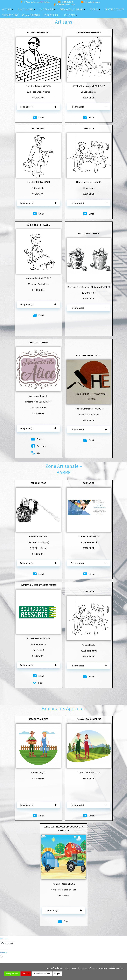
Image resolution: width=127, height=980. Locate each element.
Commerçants (31, 15)
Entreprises (52, 15)
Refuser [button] (26, 974)
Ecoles (95, 9)
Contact (71, 15)
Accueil (8, 9)
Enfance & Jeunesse (73, 9)
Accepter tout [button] (12, 974)
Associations (10, 15)
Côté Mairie (48, 9)
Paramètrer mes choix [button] (42, 974)
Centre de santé (114, 9)
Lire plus (57, 974)
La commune (27, 9)
